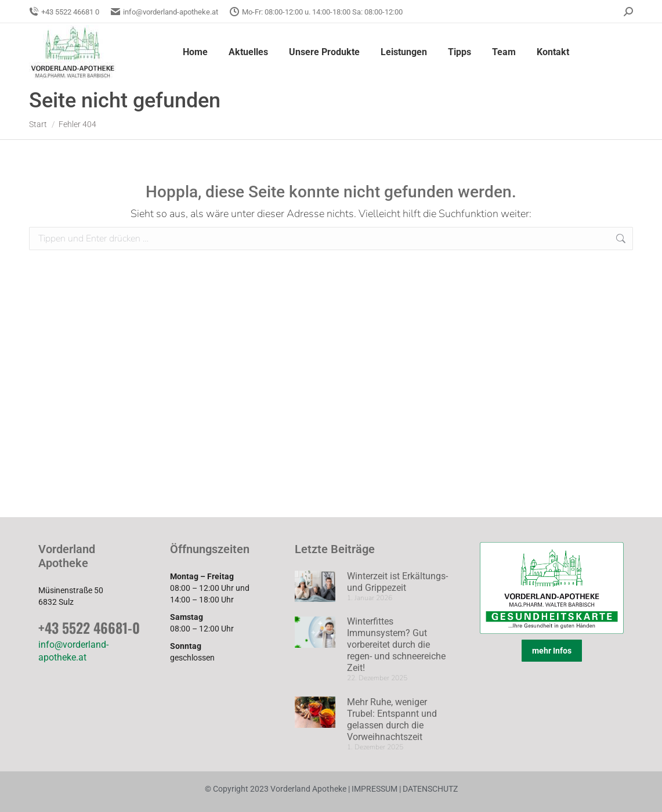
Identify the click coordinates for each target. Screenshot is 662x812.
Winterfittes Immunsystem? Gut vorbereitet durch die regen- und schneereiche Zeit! (396, 645)
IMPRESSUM (375, 789)
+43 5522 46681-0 (89, 627)
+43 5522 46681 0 (64, 12)
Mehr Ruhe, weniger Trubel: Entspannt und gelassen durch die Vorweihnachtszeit (392, 719)
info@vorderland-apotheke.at (164, 12)
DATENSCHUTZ (429, 789)
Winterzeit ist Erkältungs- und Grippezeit (397, 582)
